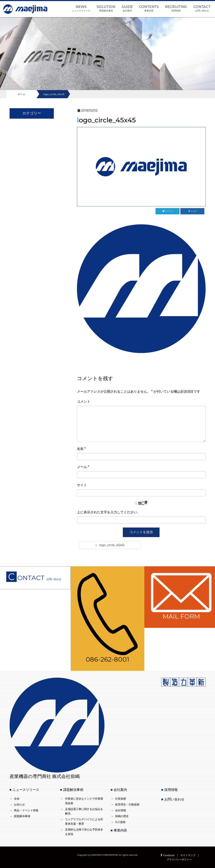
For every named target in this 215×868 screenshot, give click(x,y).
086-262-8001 (108, 618)
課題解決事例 (22, 816)
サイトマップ (188, 855)
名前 (81, 449)
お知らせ (19, 804)
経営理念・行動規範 (127, 804)
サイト (82, 485)
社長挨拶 (121, 799)
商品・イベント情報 (26, 810)
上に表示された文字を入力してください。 (109, 512)
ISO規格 (120, 822)
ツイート (168, 211)
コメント (84, 401)
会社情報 (121, 810)
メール (83, 467)
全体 (17, 799)
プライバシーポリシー (179, 859)
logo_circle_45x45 (112, 545)
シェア (192, 211)
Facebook (167, 855)
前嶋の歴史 (122, 816)
